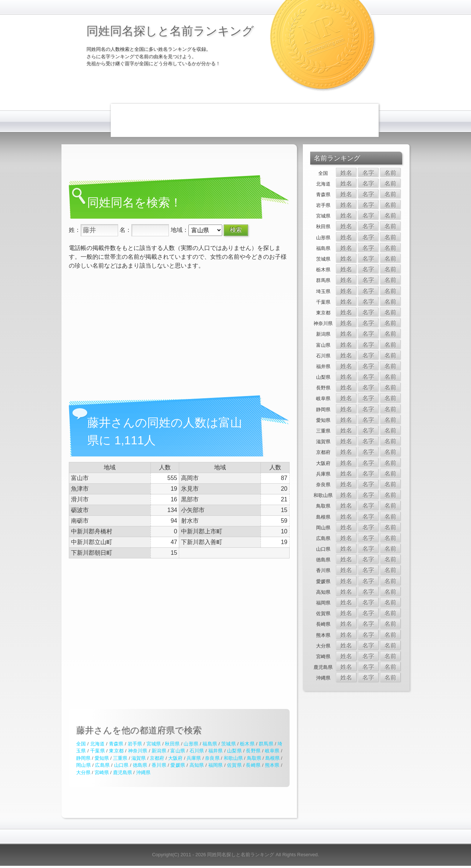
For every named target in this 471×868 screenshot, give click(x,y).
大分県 (83, 772)
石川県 (197, 751)
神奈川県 (138, 751)
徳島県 (140, 765)
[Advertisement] (245, 120)
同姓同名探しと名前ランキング (170, 31)
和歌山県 (233, 758)
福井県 (216, 751)
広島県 (102, 765)
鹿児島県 (123, 772)
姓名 (346, 173)
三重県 (120, 758)
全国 (81, 744)
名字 (368, 173)
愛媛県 (178, 765)
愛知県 (102, 758)
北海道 (98, 744)
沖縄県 (143, 772)
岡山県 (84, 765)
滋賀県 (139, 758)
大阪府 (175, 758)
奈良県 (212, 758)
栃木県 (247, 744)
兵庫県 (194, 758)
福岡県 (216, 765)
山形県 (191, 744)
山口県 (121, 765)
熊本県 (272, 765)
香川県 (159, 765)
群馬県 (266, 744)
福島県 (210, 744)
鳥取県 (254, 758)
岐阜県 (272, 751)
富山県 (178, 751)
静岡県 (83, 758)
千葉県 (98, 751)
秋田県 (172, 744)
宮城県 (154, 744)
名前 (390, 173)
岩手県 (135, 744)
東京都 (116, 751)
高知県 (197, 765)
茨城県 (229, 744)
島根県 (272, 758)
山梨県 (234, 751)
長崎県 (253, 765)
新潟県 (159, 751)
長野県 (253, 751)
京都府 (157, 758)
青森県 (116, 744)
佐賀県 (234, 765)
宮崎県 (102, 772)
